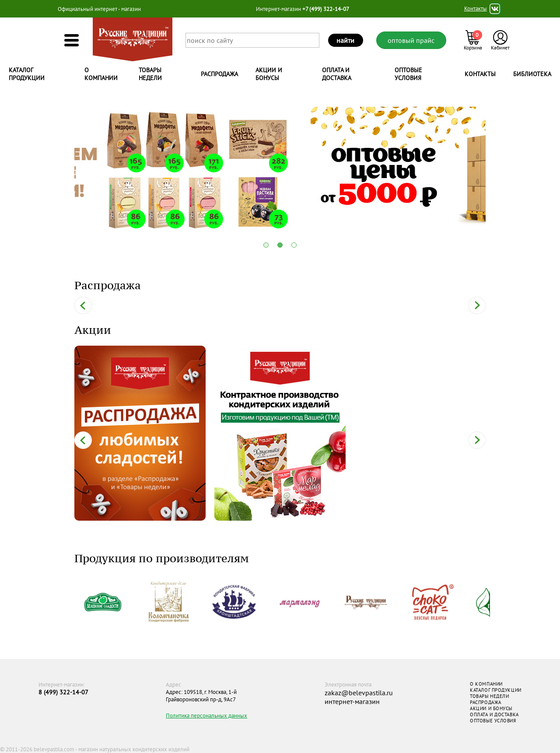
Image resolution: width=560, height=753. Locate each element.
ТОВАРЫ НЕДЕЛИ (489, 696)
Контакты (476, 9)
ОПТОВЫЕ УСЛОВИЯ (493, 721)
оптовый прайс (411, 40)
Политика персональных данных (206, 716)
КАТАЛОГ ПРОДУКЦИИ (495, 690)
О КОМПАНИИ (486, 684)
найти (345, 40)
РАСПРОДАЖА (486, 702)
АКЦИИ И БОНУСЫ (491, 708)
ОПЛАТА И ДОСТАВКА (494, 714)
